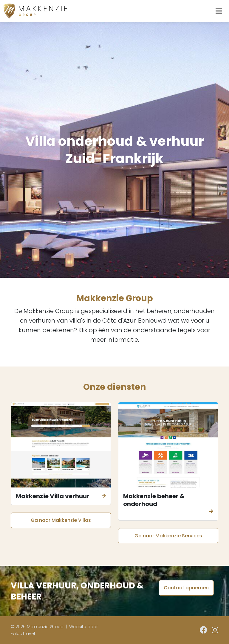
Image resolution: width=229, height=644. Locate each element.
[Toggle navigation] (219, 11)
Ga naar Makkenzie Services (168, 536)
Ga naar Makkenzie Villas (61, 520)
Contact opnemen (186, 588)
